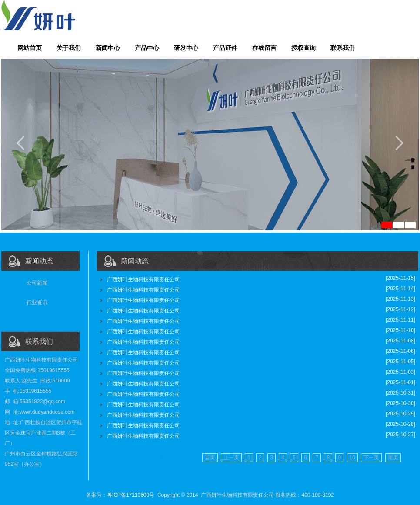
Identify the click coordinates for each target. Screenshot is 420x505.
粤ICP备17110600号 (131, 495)
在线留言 (264, 48)
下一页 (371, 458)
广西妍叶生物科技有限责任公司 (143, 279)
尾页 (393, 458)
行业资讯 (37, 302)
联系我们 (343, 48)
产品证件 (225, 48)
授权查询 (303, 48)
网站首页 (30, 48)
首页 (210, 458)
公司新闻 (37, 283)
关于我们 (69, 48)
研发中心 (186, 48)
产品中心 (147, 48)
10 (352, 458)
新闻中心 (108, 48)
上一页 (231, 458)
